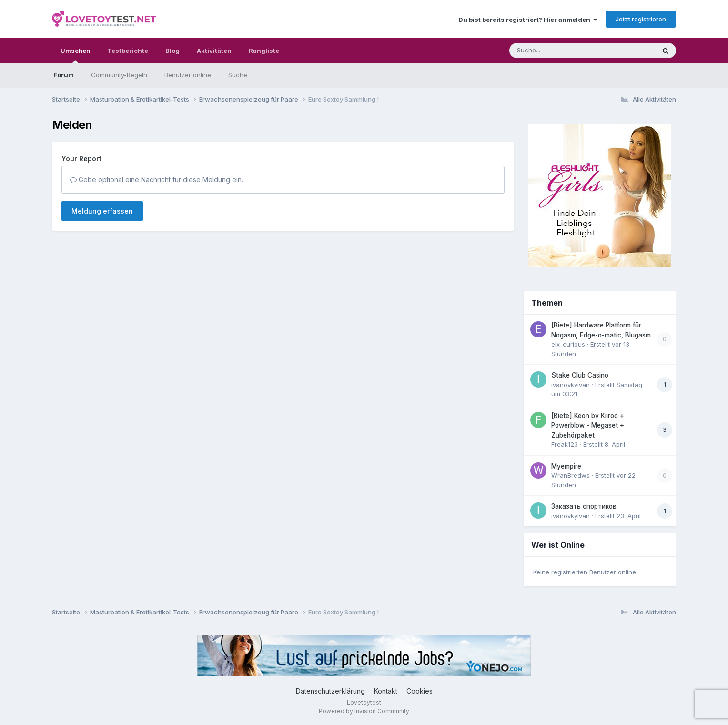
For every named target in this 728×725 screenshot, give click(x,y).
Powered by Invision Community (364, 711)
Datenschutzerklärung (330, 691)
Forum (64, 75)
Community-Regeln (119, 75)
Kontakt (386, 691)
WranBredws (571, 475)
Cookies (420, 691)
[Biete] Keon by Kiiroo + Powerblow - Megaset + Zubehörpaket (588, 425)
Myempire (566, 466)
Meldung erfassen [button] (102, 211)
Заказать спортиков (584, 506)
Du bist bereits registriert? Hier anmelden (528, 20)
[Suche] (563, 51)
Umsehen (75, 55)
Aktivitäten (214, 51)
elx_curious (568, 344)
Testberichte (128, 51)
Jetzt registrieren (641, 19)
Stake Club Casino (580, 375)
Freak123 (565, 444)
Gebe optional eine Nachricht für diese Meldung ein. (157, 179)
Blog (172, 51)
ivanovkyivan (571, 385)
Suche (238, 75)
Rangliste (264, 51)
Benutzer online (188, 75)
